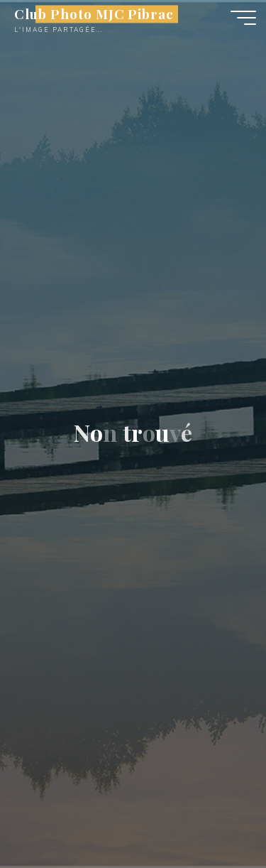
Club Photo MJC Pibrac (94, 14)
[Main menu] (243, 18)
